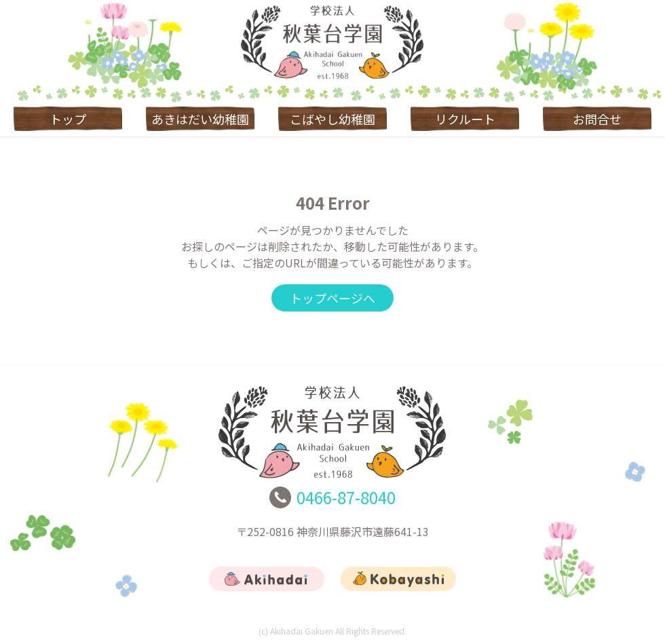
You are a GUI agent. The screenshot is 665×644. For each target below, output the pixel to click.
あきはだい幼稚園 (200, 119)
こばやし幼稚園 (332, 119)
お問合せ (597, 119)
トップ (68, 119)
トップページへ (332, 298)
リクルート (465, 119)
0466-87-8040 (346, 497)
